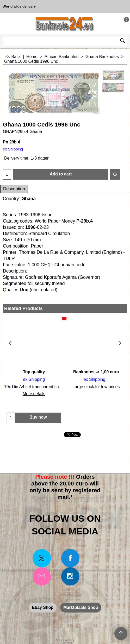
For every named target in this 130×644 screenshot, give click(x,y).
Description (14, 189)
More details (34, 394)
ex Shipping (13, 149)
